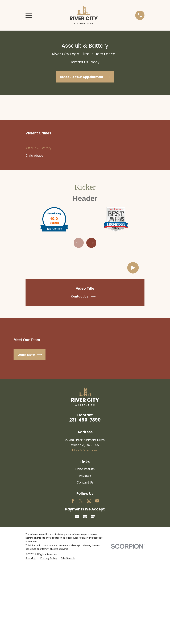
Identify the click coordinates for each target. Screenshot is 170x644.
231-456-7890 (85, 421)
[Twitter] (81, 502)
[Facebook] (73, 502)
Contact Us (85, 483)
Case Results (85, 470)
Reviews (85, 476)
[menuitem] (85, 148)
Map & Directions (85, 451)
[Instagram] (89, 502)
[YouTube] (97, 502)
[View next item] (92, 243)
